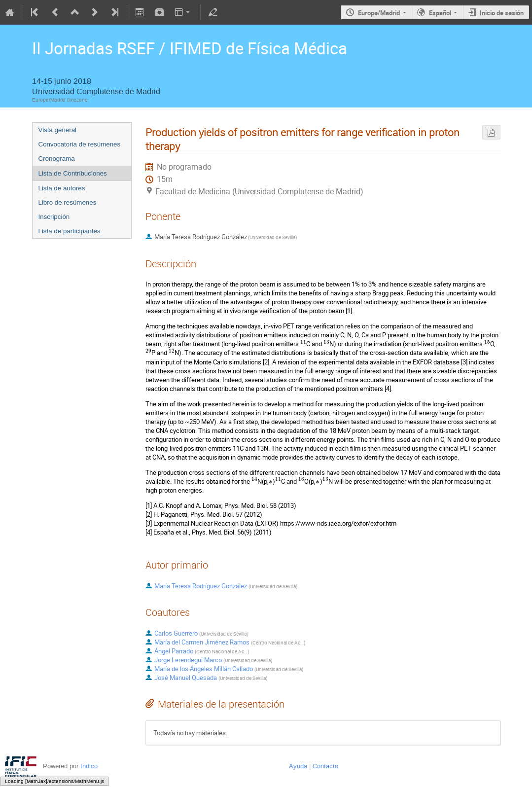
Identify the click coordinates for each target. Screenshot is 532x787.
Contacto (325, 766)
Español (440, 13)
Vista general (58, 130)
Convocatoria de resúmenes (80, 144)
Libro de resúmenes (68, 202)
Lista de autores (62, 188)
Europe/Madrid (379, 13)
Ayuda (298, 766)
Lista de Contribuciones (73, 173)
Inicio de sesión (502, 13)
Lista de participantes (70, 231)
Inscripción (54, 217)
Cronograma (57, 159)
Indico (89, 766)
